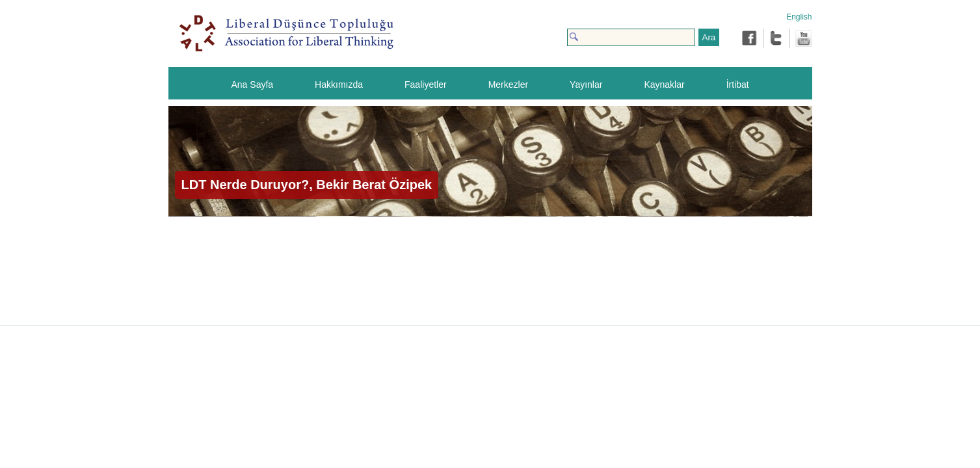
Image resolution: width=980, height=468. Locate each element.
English (799, 17)
